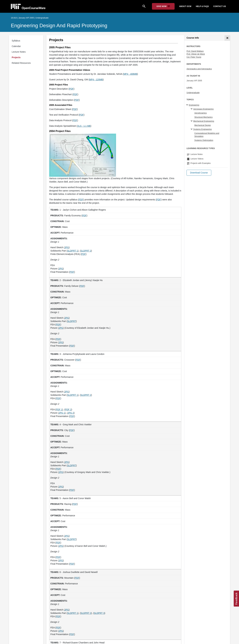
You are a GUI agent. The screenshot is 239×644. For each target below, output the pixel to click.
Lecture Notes (19, 52)
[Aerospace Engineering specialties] (192, 109)
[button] (199, 173)
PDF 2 (68, 410)
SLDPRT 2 (86, 251)
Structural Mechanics (203, 117)
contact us (220, 6)
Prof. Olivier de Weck (196, 54)
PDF (71, 89)
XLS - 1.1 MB (84, 126)
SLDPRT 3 (99, 613)
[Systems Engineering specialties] (192, 129)
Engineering (194, 105)
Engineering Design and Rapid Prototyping (59, 26)
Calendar (16, 46)
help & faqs (202, 6)
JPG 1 (62, 413)
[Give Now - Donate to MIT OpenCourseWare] (163, 6)
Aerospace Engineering (203, 109)
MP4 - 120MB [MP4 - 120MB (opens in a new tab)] (96, 80)
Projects (16, 57)
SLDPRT (72, 321)
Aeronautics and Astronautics (199, 69)
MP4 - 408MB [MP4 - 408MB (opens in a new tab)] (130, 74)
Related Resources (21, 63)
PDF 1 (59, 410)
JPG (67, 247)
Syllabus (16, 41)
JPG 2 (71, 413)
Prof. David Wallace (195, 51)
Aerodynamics (201, 113)
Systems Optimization (204, 140)
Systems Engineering (202, 129)
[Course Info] (227, 38)
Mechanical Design (203, 125)
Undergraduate (193, 93)
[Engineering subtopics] (188, 105)
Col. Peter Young (194, 57)
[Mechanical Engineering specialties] (192, 121)
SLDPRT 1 (73, 251)
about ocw (185, 6)
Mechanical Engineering (204, 121)
